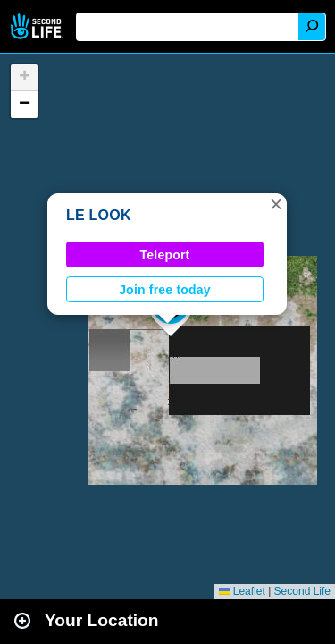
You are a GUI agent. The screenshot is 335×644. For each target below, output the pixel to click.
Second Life (38, 26)
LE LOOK (99, 215)
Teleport (165, 255)
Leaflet (242, 591)
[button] (276, 204)
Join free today (165, 290)
